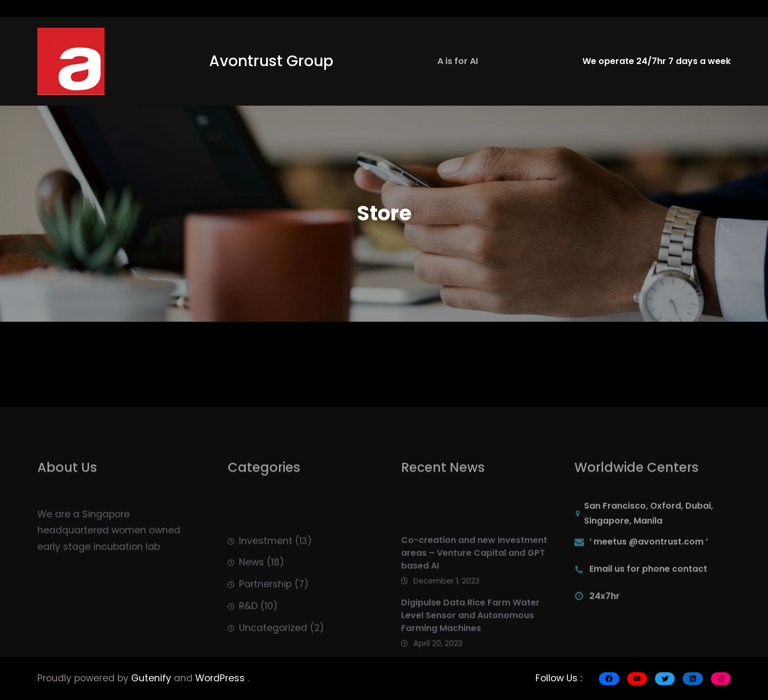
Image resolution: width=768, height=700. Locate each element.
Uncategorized (273, 652)
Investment (266, 565)
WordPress (221, 678)
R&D (248, 630)
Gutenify (153, 678)
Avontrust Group (271, 61)
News (251, 586)
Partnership (265, 608)
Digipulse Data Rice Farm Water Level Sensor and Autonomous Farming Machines (470, 642)
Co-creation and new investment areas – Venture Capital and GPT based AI (474, 579)
